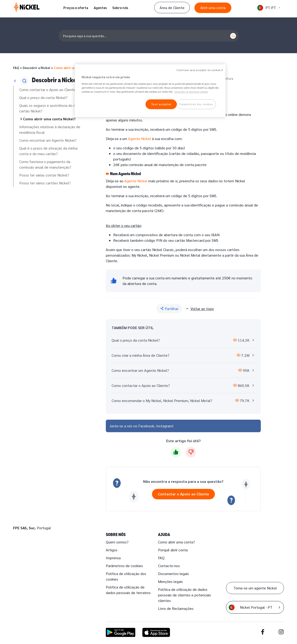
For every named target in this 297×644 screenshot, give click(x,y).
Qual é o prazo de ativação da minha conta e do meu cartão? (48, 151)
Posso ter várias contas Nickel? (44, 175)
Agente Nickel (140, 139)
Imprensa (113, 558)
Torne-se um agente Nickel (255, 588)
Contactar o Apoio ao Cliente (183, 494)
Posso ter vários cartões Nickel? (45, 183)
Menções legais (170, 581)
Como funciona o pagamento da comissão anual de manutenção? (45, 164)
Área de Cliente (172, 8)
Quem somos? (117, 542)
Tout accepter (161, 104)
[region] (150, 91)
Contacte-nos (169, 566)
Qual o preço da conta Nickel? (43, 97)
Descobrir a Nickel (36, 68)
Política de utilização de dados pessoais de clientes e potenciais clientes (184, 595)
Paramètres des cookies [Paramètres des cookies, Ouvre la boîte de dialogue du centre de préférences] (196, 104)
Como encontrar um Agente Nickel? (48, 140)
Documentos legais (173, 574)
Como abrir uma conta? (176, 542)
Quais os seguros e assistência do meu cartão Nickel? (50, 108)
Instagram (164, 426)
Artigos (112, 550)
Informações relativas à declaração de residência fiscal (50, 129)
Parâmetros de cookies (124, 566)
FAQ (16, 68)
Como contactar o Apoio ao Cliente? (48, 90)
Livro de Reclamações (176, 608)
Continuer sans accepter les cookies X (200, 70)
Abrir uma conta (213, 8)
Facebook (146, 426)
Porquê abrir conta (173, 550)
